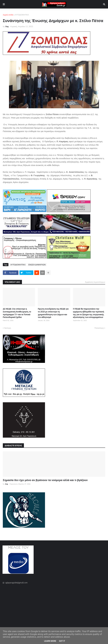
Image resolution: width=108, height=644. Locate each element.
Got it (62, 641)
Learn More (50, 641)
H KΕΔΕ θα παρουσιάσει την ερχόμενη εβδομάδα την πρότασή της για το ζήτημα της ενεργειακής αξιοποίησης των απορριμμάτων (89, 313)
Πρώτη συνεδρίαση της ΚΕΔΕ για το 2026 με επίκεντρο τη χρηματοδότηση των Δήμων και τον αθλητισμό (53, 313)
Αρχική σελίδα (8, 15)
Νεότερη (8, 328)
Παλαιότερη (99, 328)
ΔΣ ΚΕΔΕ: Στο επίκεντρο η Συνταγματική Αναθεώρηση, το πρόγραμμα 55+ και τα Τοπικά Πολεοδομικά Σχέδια (17, 313)
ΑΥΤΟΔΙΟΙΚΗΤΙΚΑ (22, 15)
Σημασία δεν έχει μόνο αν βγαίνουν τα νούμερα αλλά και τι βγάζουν (45, 480)
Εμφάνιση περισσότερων (95, 282)
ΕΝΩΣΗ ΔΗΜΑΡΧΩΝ (37, 265)
